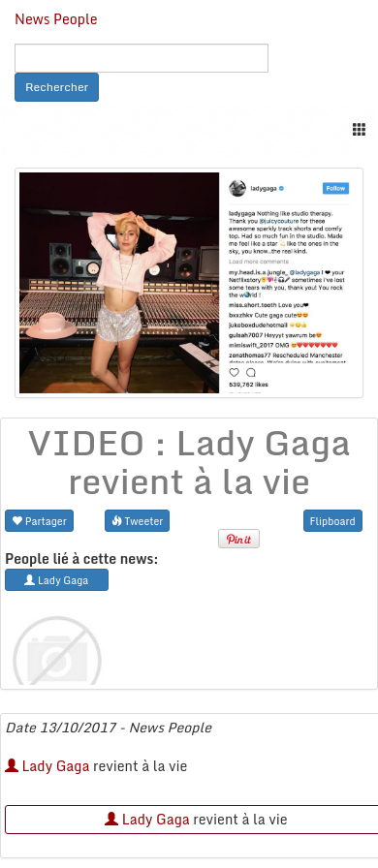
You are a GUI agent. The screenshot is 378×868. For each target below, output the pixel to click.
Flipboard (333, 521)
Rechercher (57, 87)
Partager (39, 521)
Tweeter (138, 521)
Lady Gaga (47, 766)
